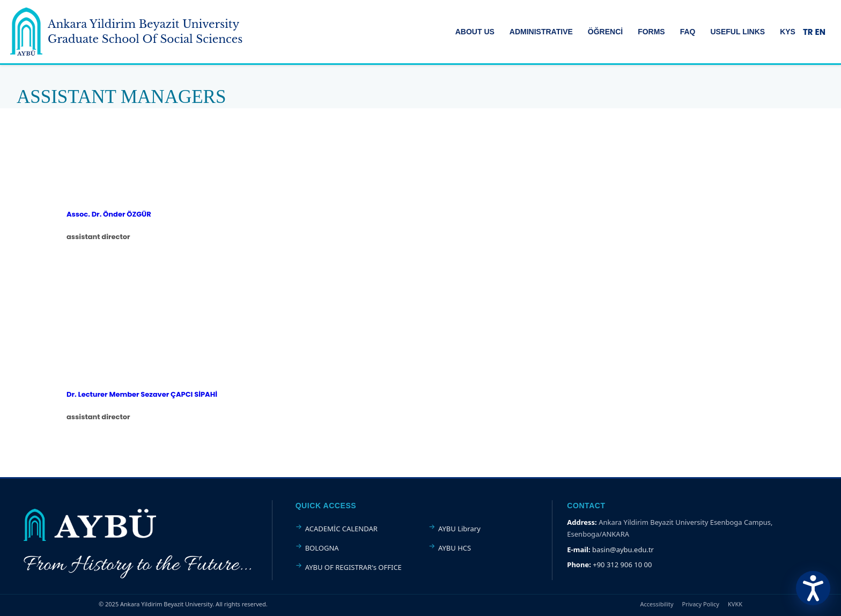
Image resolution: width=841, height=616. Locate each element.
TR (808, 32)
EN (820, 32)
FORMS (651, 32)
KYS (788, 32)
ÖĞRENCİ (605, 32)
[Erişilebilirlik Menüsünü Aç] (813, 588)
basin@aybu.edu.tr (623, 550)
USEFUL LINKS (738, 32)
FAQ (688, 32)
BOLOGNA (322, 548)
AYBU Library (459, 529)
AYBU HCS (455, 548)
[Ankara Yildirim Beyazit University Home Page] (26, 32)
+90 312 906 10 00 (622, 565)
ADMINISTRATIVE (541, 32)
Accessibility (657, 604)
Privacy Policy (701, 604)
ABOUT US (475, 32)
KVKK (735, 604)
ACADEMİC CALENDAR (341, 529)
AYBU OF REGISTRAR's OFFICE (353, 567)
